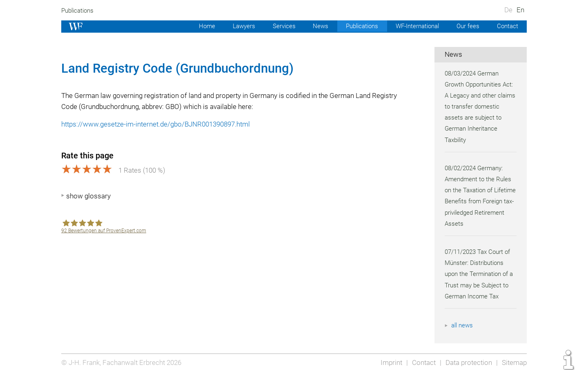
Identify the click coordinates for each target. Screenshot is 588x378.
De (508, 10)
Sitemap (514, 362)
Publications (78, 11)
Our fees (467, 26)
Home (199, 26)
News (315, 26)
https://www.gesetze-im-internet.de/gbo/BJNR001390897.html (158, 124)
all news (463, 325)
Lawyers (237, 26)
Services (278, 26)
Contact (507, 26)
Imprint (389, 362)
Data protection (468, 362)
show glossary (88, 196)
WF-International (415, 26)
